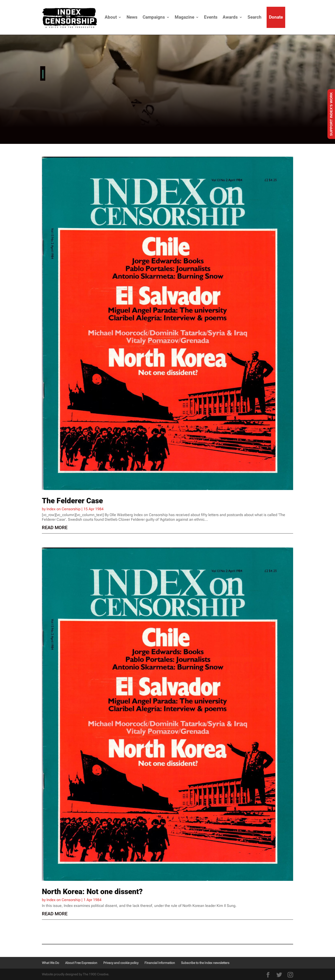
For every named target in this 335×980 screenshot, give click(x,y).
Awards (230, 17)
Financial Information (160, 963)
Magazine (184, 17)
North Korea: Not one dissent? (92, 892)
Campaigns (154, 17)
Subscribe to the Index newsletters (205, 963)
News (132, 17)
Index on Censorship (64, 509)
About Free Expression (81, 963)
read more (55, 527)
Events (211, 17)
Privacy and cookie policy (121, 963)
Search (255, 17)
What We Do (50, 963)
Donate (276, 17)
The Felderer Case (72, 501)
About (111, 17)
